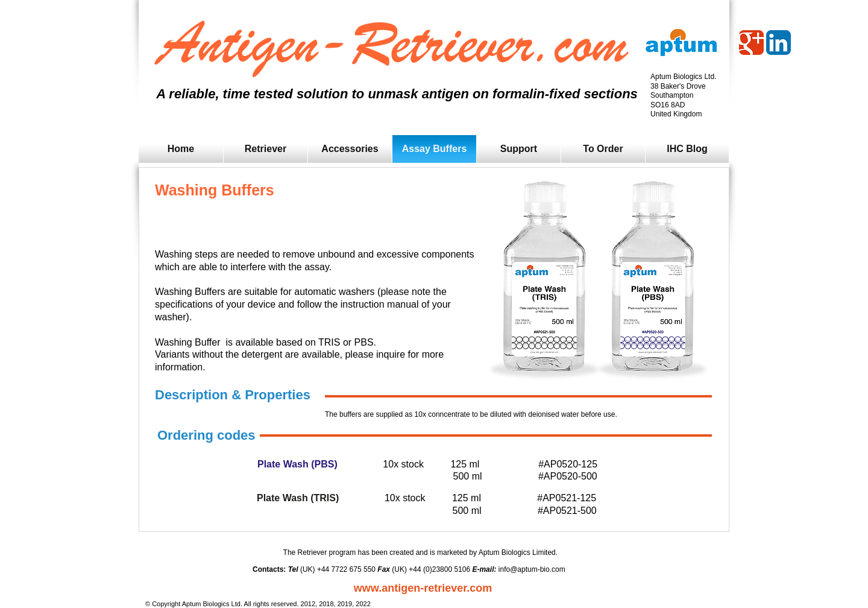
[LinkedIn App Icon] (778, 43)
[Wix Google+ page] (751, 43)
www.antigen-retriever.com (423, 588)
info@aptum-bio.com (532, 569)
